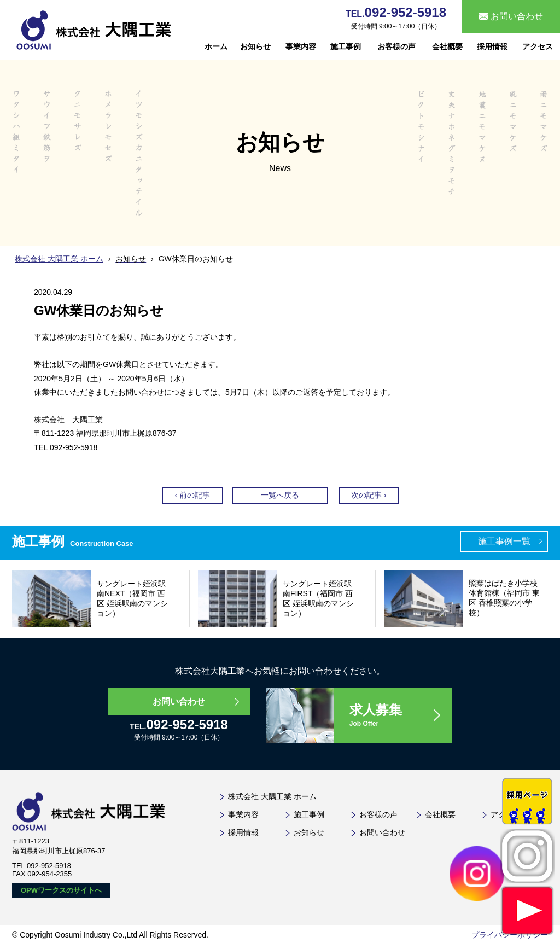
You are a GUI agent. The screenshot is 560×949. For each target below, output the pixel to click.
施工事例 (346, 46)
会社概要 (447, 46)
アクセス (538, 46)
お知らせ (255, 46)
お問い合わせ (179, 701)
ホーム (216, 46)
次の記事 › (369, 495)
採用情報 (492, 46)
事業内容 (301, 46)
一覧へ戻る (280, 495)
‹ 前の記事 (192, 495)
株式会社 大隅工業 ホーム (59, 259)
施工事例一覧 (504, 541)
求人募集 (400, 716)
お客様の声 (396, 46)
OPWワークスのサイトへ (61, 890)
